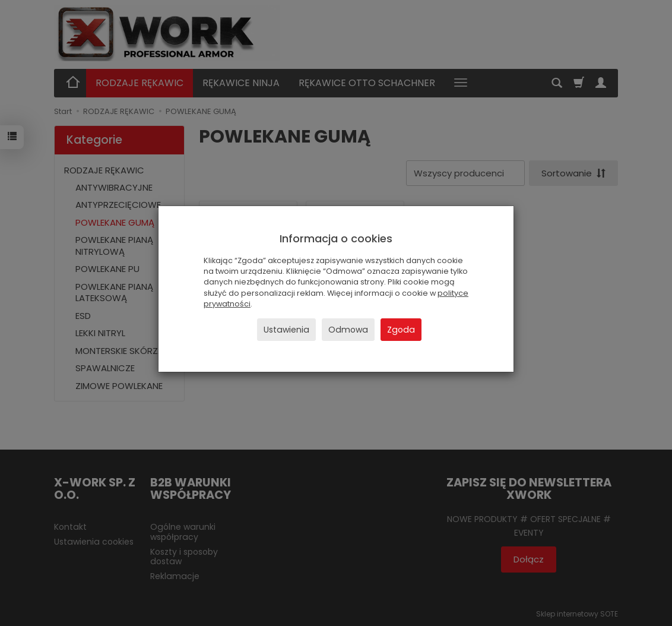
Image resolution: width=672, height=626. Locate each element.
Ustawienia (286, 330)
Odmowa (348, 330)
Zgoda (401, 330)
